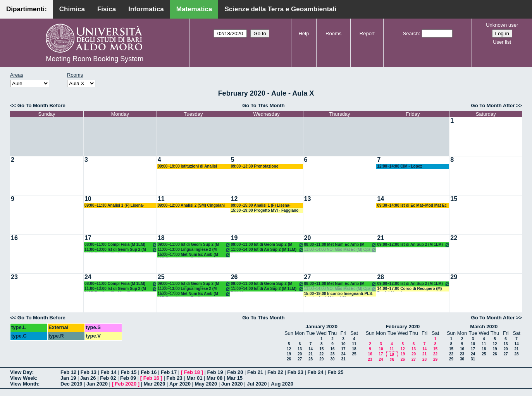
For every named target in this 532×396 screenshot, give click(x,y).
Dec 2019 (71, 384)
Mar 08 (214, 378)
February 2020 (403, 327)
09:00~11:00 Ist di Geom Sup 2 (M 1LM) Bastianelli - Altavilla (194, 245)
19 (234, 238)
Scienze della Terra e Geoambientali (280, 9)
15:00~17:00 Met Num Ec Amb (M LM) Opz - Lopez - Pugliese (194, 255)
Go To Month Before (41, 105)
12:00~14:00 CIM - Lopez (399, 166)
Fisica (107, 9)
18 (161, 238)
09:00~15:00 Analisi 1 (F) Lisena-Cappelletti (261, 206)
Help (304, 33)
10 (88, 199)
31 (343, 359)
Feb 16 (149, 372)
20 (308, 238)
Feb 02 (108, 378)
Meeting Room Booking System (95, 59)
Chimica (72, 9)
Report (367, 33)
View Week (23, 378)
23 (14, 277)
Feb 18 (192, 372)
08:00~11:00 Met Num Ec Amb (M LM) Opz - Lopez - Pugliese (341, 245)
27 (308, 277)
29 (454, 277)
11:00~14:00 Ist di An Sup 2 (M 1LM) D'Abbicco (267, 250)
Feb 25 (335, 372)
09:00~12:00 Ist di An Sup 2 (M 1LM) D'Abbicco (413, 245)
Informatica (146, 9)
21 (380, 238)
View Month (24, 384)
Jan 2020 (97, 384)
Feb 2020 (126, 384)
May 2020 (206, 384)
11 (161, 199)
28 (380, 277)
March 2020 (484, 327)
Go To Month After (493, 105)
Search (411, 33)
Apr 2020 (180, 384)
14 (380, 199)
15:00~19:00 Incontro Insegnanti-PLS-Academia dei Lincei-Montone (339, 294)
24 (88, 277)
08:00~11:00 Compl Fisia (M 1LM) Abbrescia (121, 245)
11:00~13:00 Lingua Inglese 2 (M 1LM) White (194, 250)
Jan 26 (88, 378)
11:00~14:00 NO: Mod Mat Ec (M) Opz (341, 250)
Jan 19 (68, 378)
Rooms (333, 33)
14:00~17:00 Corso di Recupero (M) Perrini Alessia (409, 289)
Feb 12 (68, 372)
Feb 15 (128, 372)
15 (454, 199)
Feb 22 (275, 372)
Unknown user (502, 25)
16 (14, 238)
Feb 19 (215, 372)
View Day (21, 372)
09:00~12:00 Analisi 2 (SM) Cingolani (191, 205)
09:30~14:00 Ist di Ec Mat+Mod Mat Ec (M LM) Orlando (412, 206)
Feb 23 (295, 372)
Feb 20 (235, 372)
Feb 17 (169, 372)
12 (234, 199)
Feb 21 (255, 372)
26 (234, 277)
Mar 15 (235, 378)
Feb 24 (315, 372)
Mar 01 (194, 378)
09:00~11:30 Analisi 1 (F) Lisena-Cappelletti (114, 206)
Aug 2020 (282, 384)
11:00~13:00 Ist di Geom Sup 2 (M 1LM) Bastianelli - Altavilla (121, 250)
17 (88, 238)
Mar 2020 (155, 384)
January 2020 (322, 327)
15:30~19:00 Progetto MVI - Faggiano (265, 210)
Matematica (194, 9)
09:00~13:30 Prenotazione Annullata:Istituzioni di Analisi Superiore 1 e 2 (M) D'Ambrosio (260, 167)
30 (332, 359)
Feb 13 (89, 372)
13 (308, 199)
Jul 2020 (257, 384)
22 (454, 238)
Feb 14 (109, 372)
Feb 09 (128, 378)
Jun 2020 (232, 384)
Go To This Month (263, 105)
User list (502, 42)
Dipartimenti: (27, 9)
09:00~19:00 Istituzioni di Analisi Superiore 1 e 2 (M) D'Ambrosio (187, 167)
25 (161, 277)
